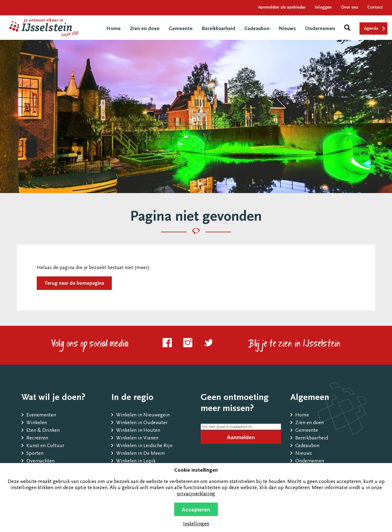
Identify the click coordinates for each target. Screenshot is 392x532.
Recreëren (37, 438)
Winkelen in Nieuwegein (143, 415)
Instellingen (196, 524)
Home (113, 29)
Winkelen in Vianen (137, 438)
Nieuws (287, 29)
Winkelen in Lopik (136, 461)
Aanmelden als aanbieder (282, 8)
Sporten (35, 454)
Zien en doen (145, 29)
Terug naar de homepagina (74, 284)
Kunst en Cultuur (45, 446)
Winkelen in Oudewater (142, 423)
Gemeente (181, 29)
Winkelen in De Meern (140, 454)
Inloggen (323, 8)
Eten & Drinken (43, 431)
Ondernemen (320, 29)
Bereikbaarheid (219, 29)
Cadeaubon (257, 29)
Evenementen (41, 415)
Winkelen (37, 423)
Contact (375, 8)
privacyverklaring (196, 494)
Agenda (371, 29)
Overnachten (40, 461)
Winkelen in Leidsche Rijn (144, 446)
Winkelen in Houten (138, 431)
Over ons (349, 8)
